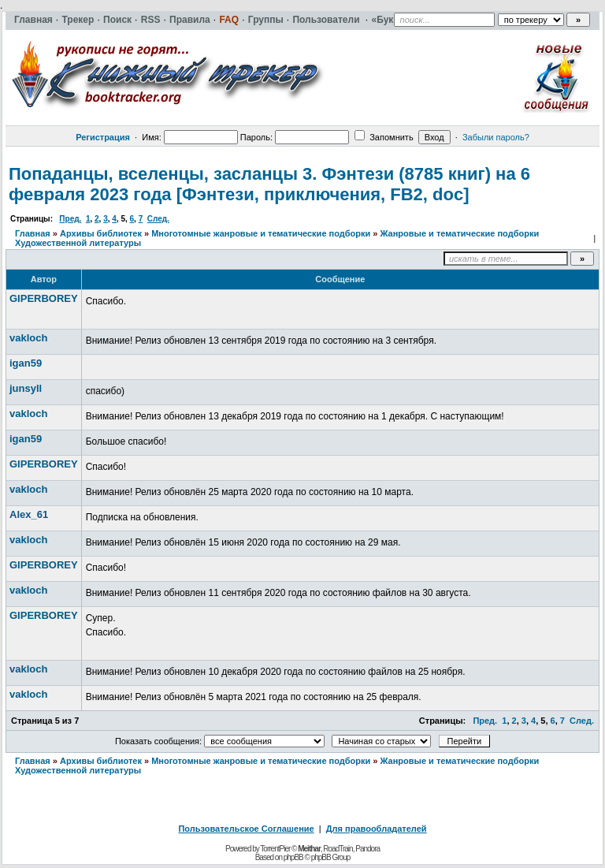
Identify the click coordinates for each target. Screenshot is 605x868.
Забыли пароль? (496, 137)
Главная (33, 233)
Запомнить (384, 137)
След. (158, 219)
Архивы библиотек (101, 233)
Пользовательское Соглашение (246, 829)
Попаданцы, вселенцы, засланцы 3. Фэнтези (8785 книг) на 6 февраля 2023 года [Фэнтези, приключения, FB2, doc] (269, 184)
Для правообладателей (377, 829)
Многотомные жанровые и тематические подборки (261, 233)
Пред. (70, 219)
